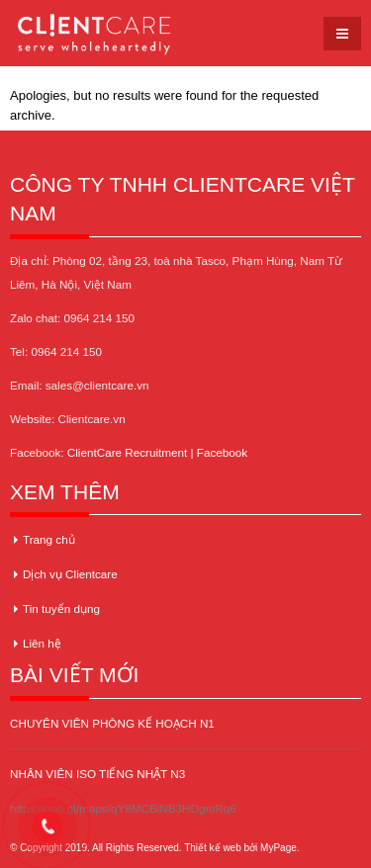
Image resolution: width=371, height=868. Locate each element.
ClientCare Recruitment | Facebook (157, 452)
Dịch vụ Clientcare (70, 574)
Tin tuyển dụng (61, 608)
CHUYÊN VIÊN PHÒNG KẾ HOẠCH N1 (112, 723)
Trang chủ (49, 539)
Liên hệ (42, 643)
